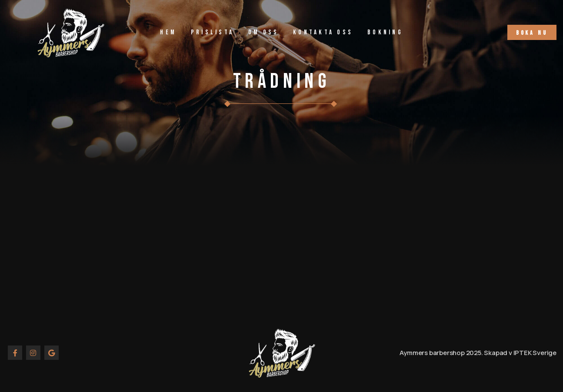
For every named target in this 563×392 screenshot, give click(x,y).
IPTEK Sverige (535, 353)
